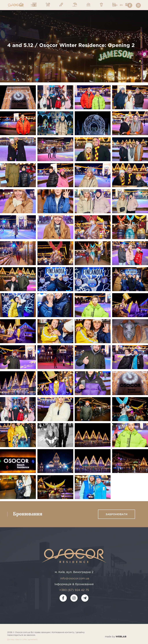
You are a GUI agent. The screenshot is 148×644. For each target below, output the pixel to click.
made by (116, 637)
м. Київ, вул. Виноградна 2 (74, 572)
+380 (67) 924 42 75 (74, 590)
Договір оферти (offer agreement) (22, 640)
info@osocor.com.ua (75, 579)
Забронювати (116, 514)
